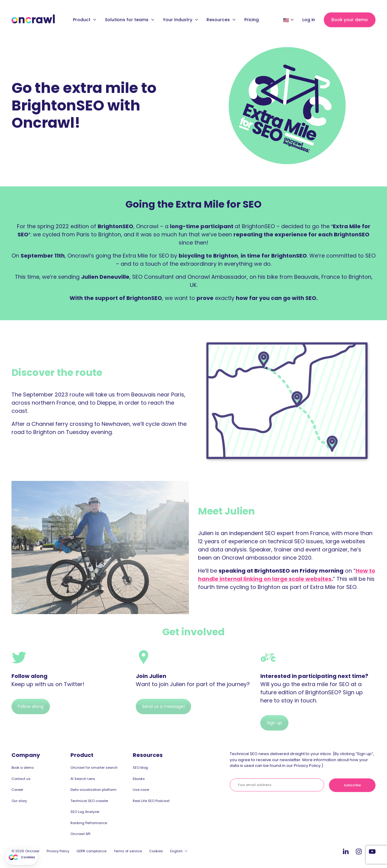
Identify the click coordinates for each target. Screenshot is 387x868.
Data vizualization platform (93, 790)
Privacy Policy (58, 851)
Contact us (21, 779)
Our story (19, 801)
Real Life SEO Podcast (151, 801)
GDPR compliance (91, 851)
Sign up (274, 723)
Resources (221, 20)
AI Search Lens (83, 779)
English (176, 851)
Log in (309, 20)
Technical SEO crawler (89, 801)
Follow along (31, 706)
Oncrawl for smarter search (94, 768)
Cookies (156, 851)
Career (17, 790)
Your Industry (180, 20)
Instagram (359, 851)
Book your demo (350, 20)
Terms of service (128, 851)
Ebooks (139, 779)
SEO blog (140, 768)
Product (85, 20)
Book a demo (23, 768)
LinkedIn (346, 851)
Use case (141, 790)
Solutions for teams (130, 20)
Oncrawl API (80, 834)
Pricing (252, 20)
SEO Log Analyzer (85, 812)
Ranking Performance (89, 823)
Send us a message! (163, 706)
